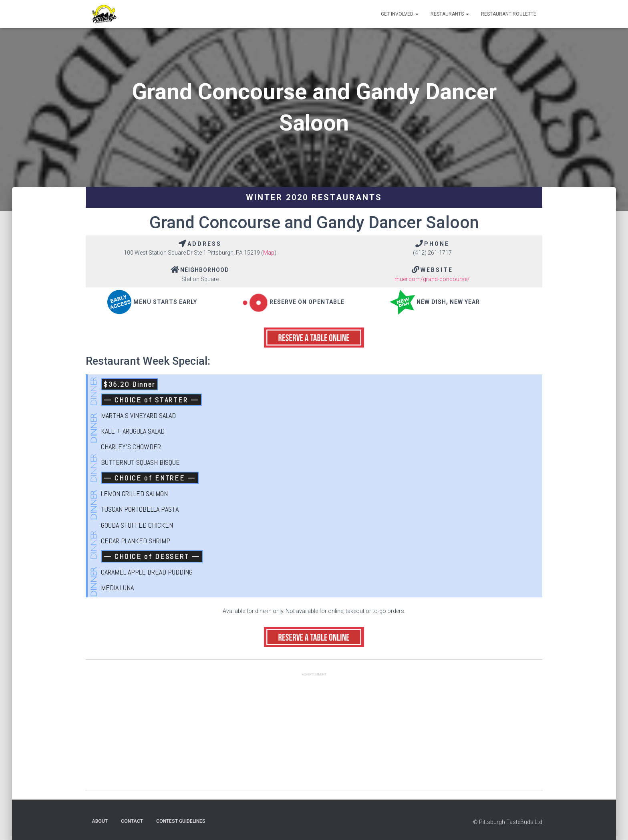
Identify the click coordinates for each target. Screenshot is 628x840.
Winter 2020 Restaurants (314, 197)
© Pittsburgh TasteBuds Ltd (508, 822)
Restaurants (450, 14)
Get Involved (400, 14)
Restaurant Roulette (509, 14)
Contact (132, 821)
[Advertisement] (314, 734)
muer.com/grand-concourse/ (432, 279)
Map (269, 253)
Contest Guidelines (181, 821)
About (100, 821)
